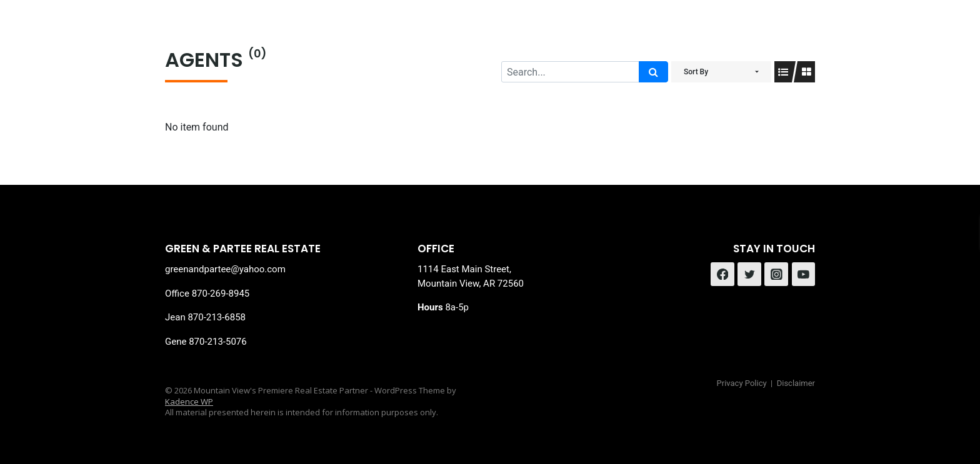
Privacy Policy (742, 383)
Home (358, 32)
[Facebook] (722, 274)
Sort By (696, 72)
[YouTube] (804, 274)
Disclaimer (796, 383)
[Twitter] (749, 274)
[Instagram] (776, 274)
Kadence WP (189, 402)
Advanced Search (446, 32)
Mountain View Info (572, 32)
